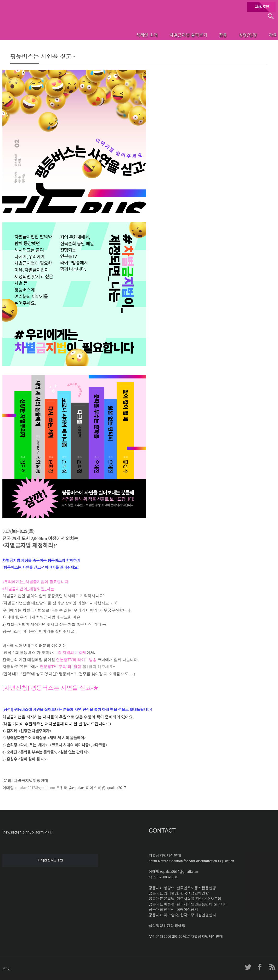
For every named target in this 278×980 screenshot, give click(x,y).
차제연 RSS (272, 967)
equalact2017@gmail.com (35, 788)
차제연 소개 (131, 35)
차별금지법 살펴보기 (174, 35)
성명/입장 (239, 35)
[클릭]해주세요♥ (101, 667)
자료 (267, 35)
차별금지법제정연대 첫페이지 (35, 29)
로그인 (6, 969)
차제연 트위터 (248, 967)
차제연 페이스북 (260, 967)
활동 (211, 35)
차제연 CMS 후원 (50, 860)
